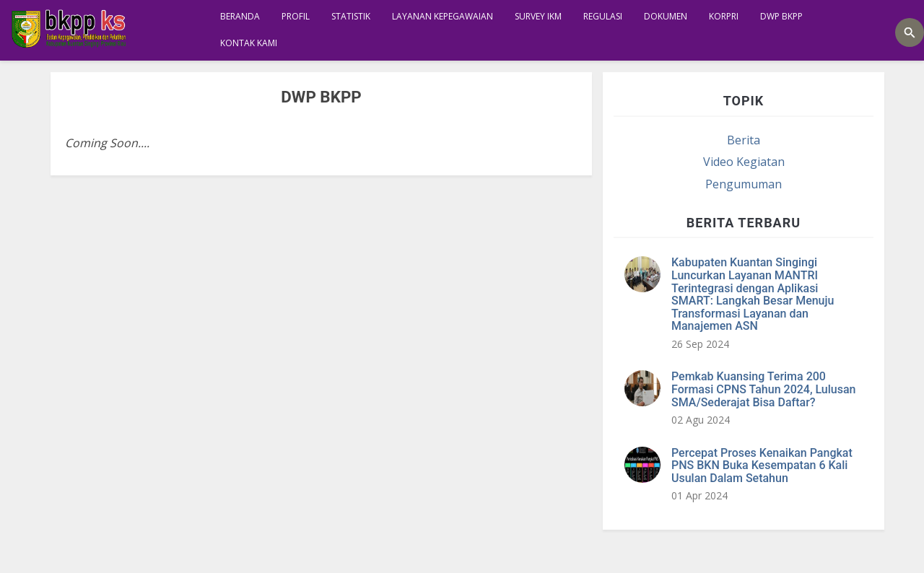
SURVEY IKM (538, 16)
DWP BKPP (781, 16)
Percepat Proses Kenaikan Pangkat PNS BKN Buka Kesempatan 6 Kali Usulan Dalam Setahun (762, 465)
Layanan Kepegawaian (443, 16)
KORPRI (724, 16)
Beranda (240, 16)
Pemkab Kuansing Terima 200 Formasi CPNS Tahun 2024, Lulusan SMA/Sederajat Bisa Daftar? (764, 389)
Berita (744, 140)
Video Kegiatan (744, 162)
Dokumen (666, 16)
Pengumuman (744, 184)
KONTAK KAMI (249, 43)
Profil (296, 16)
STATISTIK (351, 16)
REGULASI (603, 16)
